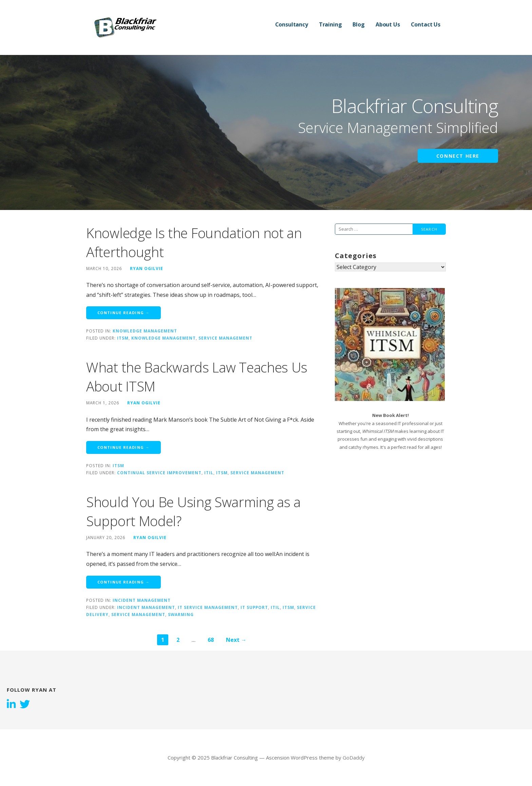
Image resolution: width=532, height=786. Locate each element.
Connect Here (458, 156)
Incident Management (142, 600)
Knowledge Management (145, 331)
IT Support (254, 607)
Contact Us (426, 24)
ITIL (209, 473)
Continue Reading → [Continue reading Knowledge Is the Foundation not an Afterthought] (123, 313)
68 (211, 640)
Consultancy (292, 24)
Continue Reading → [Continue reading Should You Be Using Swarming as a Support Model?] (123, 582)
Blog (358, 24)
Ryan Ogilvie (147, 268)
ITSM (123, 338)
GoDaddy (354, 758)
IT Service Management (208, 607)
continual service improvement (159, 473)
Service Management (225, 338)
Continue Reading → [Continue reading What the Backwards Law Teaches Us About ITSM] (123, 447)
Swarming (181, 614)
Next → (236, 640)
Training (330, 24)
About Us (388, 24)
